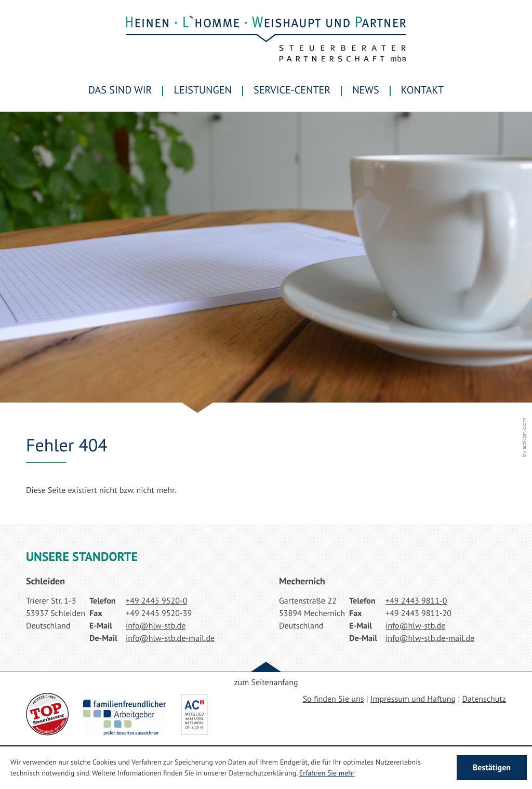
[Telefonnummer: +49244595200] (156, 601)
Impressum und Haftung (413, 699)
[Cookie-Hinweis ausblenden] (492, 768)
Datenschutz (484, 699)
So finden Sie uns (334, 699)
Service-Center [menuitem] (292, 90)
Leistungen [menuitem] (203, 90)
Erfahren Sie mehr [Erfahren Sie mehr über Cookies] (327, 773)
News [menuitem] (365, 90)
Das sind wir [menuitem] (120, 90)
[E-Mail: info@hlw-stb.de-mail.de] (170, 638)
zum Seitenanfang (266, 683)
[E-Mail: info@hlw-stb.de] (156, 626)
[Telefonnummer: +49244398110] (416, 601)
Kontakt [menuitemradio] (422, 90)
